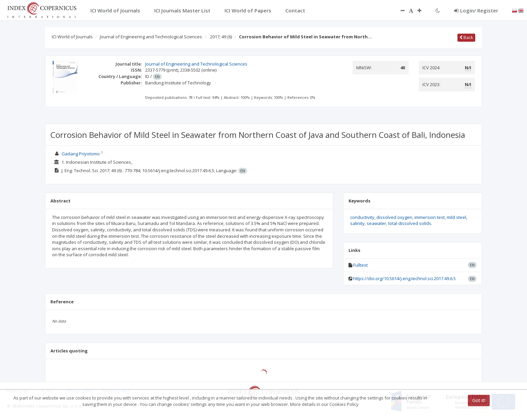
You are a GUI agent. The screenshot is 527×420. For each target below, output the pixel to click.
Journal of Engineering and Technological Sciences (151, 37)
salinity (357, 223)
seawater (376, 223)
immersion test (430, 217)
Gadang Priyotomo (81, 154)
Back (466, 37)
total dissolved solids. (410, 223)
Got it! (479, 400)
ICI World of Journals (72, 37)
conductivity (362, 217)
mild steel (456, 217)
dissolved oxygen (394, 217)
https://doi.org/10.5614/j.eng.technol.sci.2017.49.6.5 (404, 278)
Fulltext (360, 265)
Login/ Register (476, 10)
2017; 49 (221, 37)
